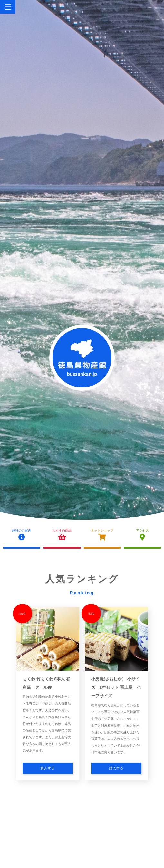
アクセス (142, 535)
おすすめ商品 (62, 535)
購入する (48, 768)
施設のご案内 (22, 535)
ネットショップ (102, 535)
